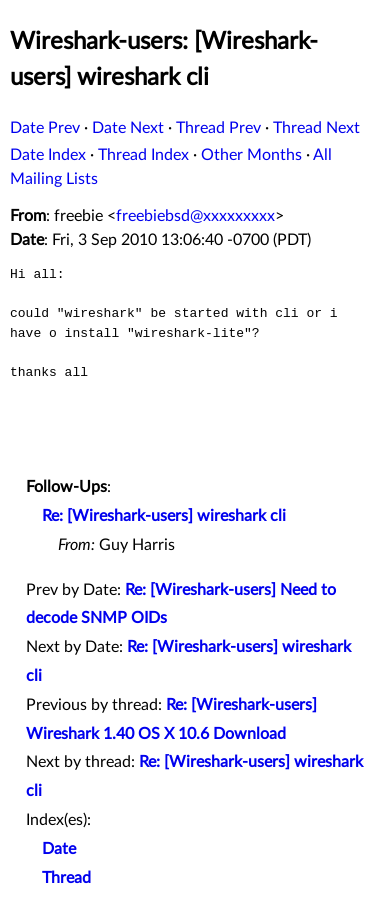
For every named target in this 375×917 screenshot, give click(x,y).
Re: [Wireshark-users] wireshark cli (164, 516)
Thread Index (143, 155)
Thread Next (316, 128)
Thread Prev (218, 128)
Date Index (48, 155)
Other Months (251, 155)
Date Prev (45, 128)
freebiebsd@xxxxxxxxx (195, 216)
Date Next (128, 128)
